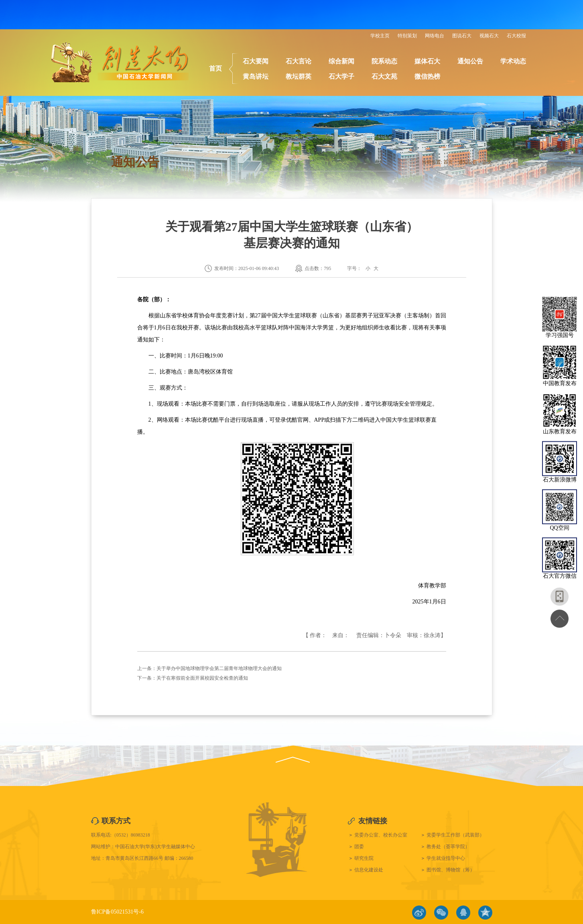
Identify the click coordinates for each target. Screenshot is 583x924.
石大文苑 (384, 76)
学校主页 (380, 36)
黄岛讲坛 (256, 76)
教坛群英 (299, 76)
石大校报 (516, 36)
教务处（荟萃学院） (448, 847)
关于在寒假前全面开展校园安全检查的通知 (202, 678)
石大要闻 (256, 61)
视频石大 (489, 36)
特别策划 (407, 36)
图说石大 (462, 36)
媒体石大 (427, 61)
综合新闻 (341, 61)
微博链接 (419, 913)
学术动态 (513, 61)
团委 (359, 847)
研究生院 (364, 858)
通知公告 (470, 61)
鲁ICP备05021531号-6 (117, 912)
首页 (215, 68)
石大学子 (341, 76)
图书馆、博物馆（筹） (451, 870)
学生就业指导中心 (446, 858)
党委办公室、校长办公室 (381, 835)
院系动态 (384, 61)
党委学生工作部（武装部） (455, 835)
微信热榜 (427, 76)
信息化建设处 (369, 870)
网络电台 (435, 36)
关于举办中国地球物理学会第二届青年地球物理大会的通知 (219, 668)
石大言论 (299, 61)
